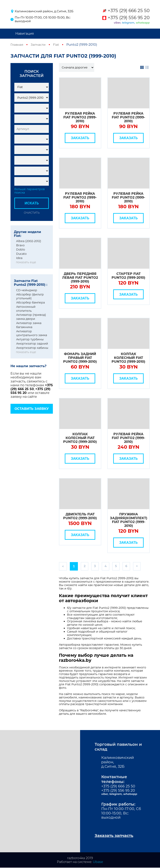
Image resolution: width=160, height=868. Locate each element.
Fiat (57, 45)
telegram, (129, 23)
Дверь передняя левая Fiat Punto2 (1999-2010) (80, 278)
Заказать (80, 138)
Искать (32, 203)
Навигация (25, 34)
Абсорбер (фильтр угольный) (30, 296)
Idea (19, 258)
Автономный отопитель (26, 309)
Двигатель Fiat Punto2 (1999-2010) (80, 516)
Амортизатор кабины (32, 348)
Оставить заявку (32, 409)
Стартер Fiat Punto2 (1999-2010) (128, 276)
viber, (118, 23)
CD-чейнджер (27, 290)
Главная (17, 45)
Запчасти (39, 45)
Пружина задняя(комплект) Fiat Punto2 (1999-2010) (129, 520)
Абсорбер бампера (30, 302)
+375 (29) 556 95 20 (129, 18)
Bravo (20, 245)
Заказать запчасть (115, 836)
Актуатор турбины (30, 339)
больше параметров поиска (30, 191)
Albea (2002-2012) (29, 241)
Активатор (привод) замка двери (31, 317)
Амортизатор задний (32, 344)
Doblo (21, 250)
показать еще (26, 262)
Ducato (21, 254)
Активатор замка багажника (29, 325)
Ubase (98, 862)
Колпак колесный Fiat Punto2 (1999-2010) (128, 358)
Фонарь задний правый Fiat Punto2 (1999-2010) (80, 358)
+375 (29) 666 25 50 (129, 11)
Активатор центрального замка (32, 333)
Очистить (32, 213)
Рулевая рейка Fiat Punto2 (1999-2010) (80, 117)
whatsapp (143, 23)
